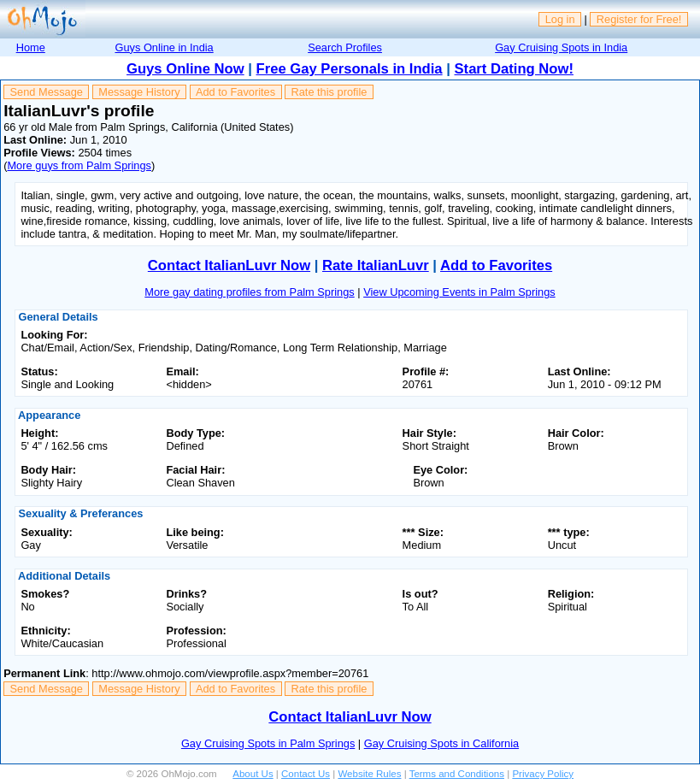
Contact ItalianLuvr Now (229, 265)
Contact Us (306, 774)
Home (31, 47)
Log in (560, 19)
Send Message (47, 92)
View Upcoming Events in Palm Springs (459, 292)
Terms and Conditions (457, 774)
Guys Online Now (185, 69)
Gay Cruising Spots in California (441, 743)
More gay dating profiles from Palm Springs (249, 292)
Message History (139, 92)
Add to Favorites (235, 92)
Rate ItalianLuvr (376, 265)
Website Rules (369, 774)
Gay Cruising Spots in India (561, 47)
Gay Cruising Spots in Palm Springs (268, 743)
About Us (253, 774)
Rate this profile (329, 92)
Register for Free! (639, 19)
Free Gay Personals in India (350, 69)
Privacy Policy (543, 774)
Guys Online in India (164, 47)
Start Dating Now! (514, 69)
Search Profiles (345, 47)
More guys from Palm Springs (79, 165)
